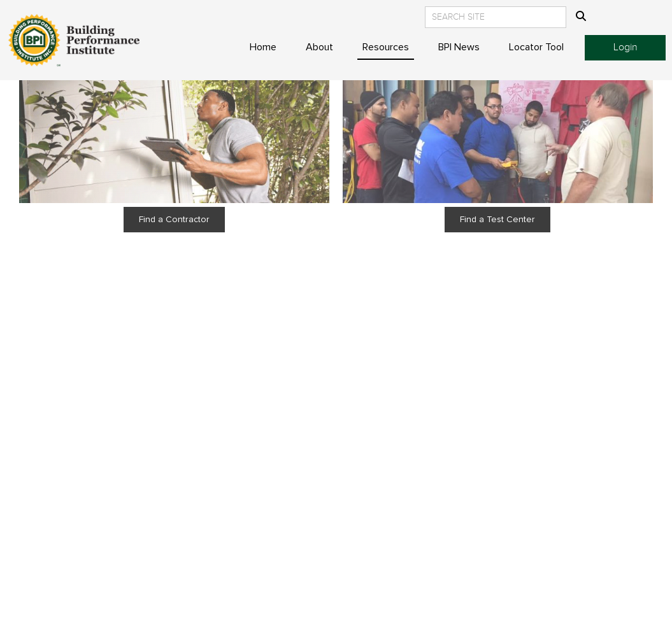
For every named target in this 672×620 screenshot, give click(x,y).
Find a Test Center (498, 220)
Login (626, 47)
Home (263, 47)
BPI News (459, 47)
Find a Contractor (174, 220)
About (319, 47)
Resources (386, 47)
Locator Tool (536, 47)
